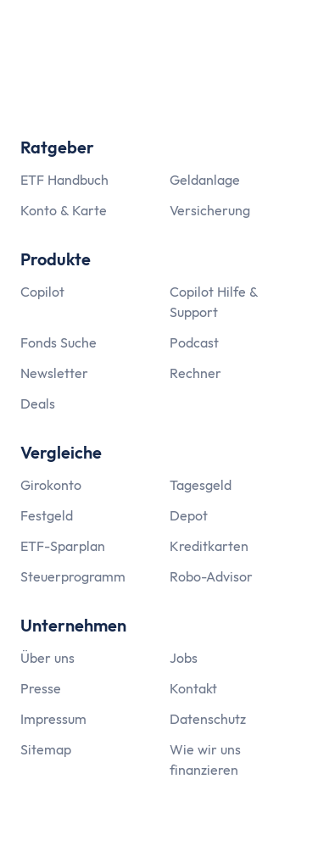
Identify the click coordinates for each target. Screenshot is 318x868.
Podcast (194, 342)
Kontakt (193, 688)
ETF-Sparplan (63, 546)
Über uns (47, 658)
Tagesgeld (201, 485)
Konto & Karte (64, 210)
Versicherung (210, 210)
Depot (189, 515)
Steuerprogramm (73, 576)
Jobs (184, 658)
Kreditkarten (209, 546)
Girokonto (51, 485)
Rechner (195, 373)
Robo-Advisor (211, 576)
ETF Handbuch (64, 180)
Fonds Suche (59, 342)
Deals (38, 403)
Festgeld (47, 515)
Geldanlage (205, 180)
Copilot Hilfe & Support (214, 302)
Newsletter (54, 373)
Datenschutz (208, 719)
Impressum (53, 719)
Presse (41, 688)
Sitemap (46, 749)
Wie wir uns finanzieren (205, 759)
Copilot (42, 292)
